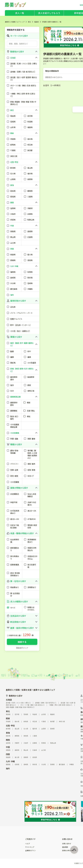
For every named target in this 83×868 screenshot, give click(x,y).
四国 (8, 754)
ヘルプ (28, 844)
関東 (8, 718)
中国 (8, 747)
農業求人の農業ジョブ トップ (15, 22)
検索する (22, 642)
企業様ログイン (30, 850)
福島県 (36, 22)
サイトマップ (30, 847)
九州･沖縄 (10, 761)
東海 (8, 733)
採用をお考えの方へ (69, 850)
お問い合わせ (67, 844)
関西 (8, 740)
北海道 (9, 700)
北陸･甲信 (10, 726)
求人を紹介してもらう (49, 13)
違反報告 (65, 847)
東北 (29, 22)
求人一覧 (20, 13)
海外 (8, 768)
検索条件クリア (22, 648)
